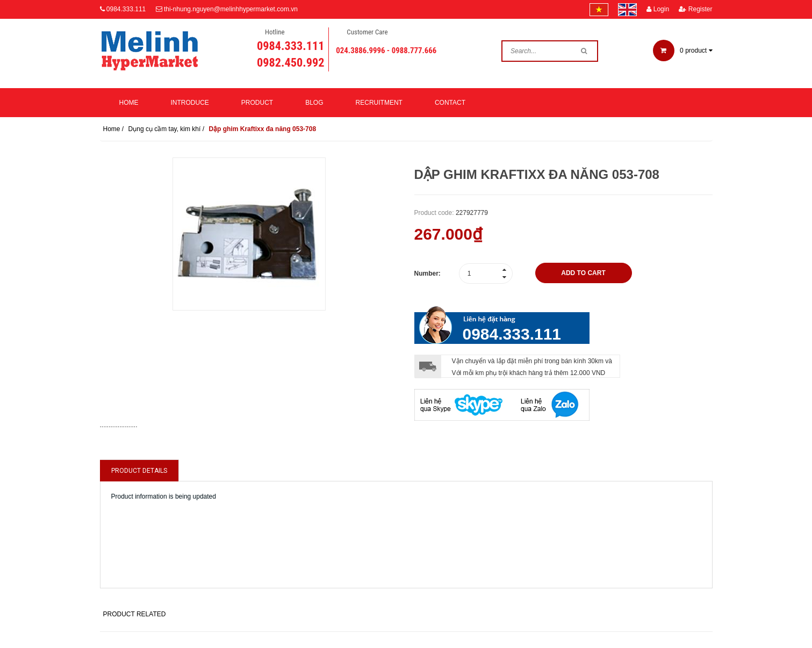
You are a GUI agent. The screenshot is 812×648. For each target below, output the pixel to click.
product (683, 51)
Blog (314, 103)
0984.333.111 (126, 9)
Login (658, 9)
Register (695, 9)
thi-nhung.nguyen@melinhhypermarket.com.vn (231, 9)
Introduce (190, 103)
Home (129, 103)
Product (257, 103)
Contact (450, 103)
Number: (427, 273)
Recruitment (379, 103)
